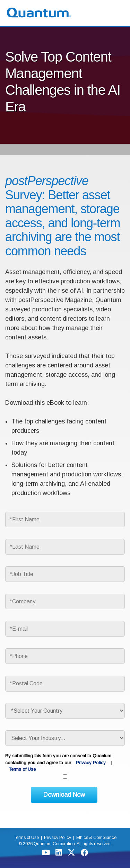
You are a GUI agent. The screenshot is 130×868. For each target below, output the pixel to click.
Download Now (64, 795)
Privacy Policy (91, 763)
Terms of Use (22, 769)
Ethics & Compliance (96, 838)
